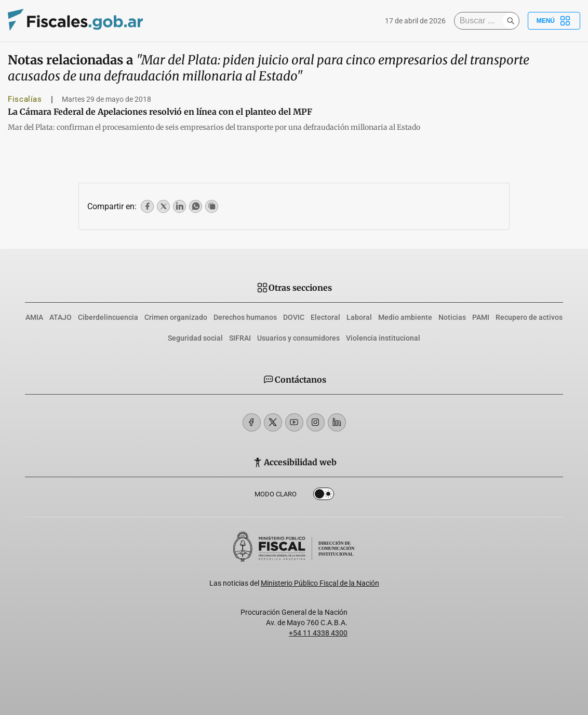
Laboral (359, 317)
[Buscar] (481, 21)
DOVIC (294, 317)
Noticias (452, 317)
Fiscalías (25, 99)
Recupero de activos (529, 317)
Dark (324, 496)
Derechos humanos (245, 317)
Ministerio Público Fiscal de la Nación (320, 583)
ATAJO (61, 317)
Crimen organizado (176, 317)
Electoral (325, 317)
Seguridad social (195, 338)
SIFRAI (240, 338)
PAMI (481, 317)
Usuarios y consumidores (298, 338)
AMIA (34, 317)
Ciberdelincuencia (108, 317)
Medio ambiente (405, 317)
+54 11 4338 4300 (318, 633)
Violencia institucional (383, 338)
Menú (554, 21)
